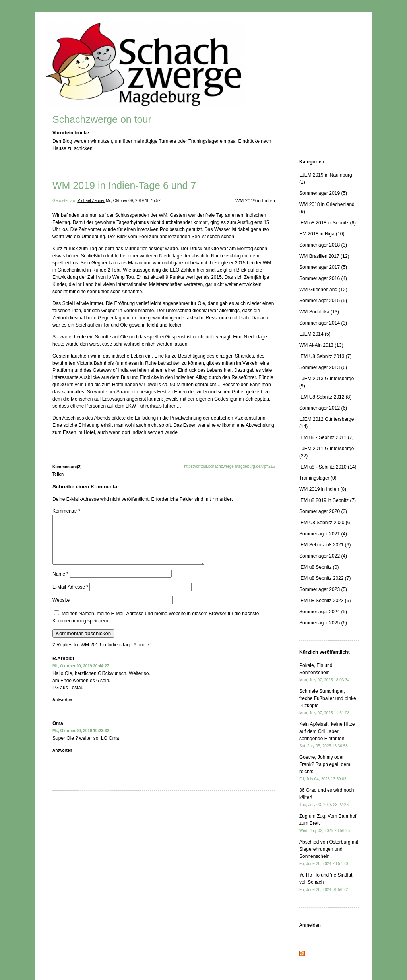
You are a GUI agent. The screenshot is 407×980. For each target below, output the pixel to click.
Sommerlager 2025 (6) (323, 623)
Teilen (58, 474)
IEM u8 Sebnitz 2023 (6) (325, 601)
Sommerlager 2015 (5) (323, 301)
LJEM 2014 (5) (315, 334)
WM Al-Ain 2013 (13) (321, 345)
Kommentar (66, 511)
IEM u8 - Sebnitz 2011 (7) (327, 437)
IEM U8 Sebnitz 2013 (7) (325, 356)
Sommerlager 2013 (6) (323, 367)
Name (60, 583)
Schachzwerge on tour (102, 119)
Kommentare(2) (67, 467)
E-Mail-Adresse (70, 597)
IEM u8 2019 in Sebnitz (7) (328, 500)
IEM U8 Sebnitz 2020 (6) (325, 523)
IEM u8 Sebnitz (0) (319, 567)
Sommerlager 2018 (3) (323, 245)
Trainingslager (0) (318, 478)
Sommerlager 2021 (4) (323, 534)
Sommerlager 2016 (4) (323, 278)
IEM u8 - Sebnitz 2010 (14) (328, 467)
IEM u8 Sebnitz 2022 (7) (325, 578)
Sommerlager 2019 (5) (323, 193)
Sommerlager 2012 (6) (323, 408)
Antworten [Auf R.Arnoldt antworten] (62, 709)
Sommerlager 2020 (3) (323, 511)
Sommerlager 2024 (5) (323, 612)
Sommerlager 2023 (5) (323, 589)
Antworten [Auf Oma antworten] (62, 760)
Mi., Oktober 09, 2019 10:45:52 (133, 201)
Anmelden (310, 925)
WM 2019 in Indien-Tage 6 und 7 (124, 185)
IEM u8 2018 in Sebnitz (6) (328, 223)
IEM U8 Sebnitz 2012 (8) (325, 397)
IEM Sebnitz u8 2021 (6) (325, 545)
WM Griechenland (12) (323, 290)
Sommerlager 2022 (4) (323, 556)
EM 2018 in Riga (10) (322, 234)
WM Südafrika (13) (319, 312)
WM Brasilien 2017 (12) (324, 256)
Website (61, 610)
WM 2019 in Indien (255, 201)
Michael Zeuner (91, 201)
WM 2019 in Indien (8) (323, 489)
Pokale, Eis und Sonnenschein (324, 672)
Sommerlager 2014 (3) (323, 323)
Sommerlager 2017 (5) (323, 267)
